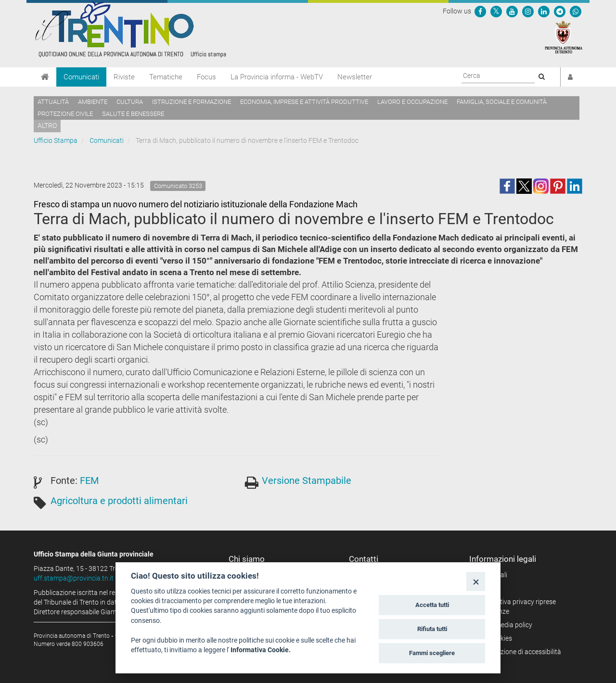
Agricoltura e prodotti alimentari (119, 501)
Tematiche (166, 77)
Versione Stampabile (307, 481)
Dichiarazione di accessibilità (519, 652)
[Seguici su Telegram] (560, 11)
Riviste (124, 77)
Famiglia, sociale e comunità (502, 102)
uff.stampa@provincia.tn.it (74, 578)
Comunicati (81, 77)
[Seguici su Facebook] (480, 11)
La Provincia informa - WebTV (277, 77)
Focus (206, 77)
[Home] (45, 77)
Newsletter (355, 77)
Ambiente (93, 102)
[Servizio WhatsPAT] (576, 11)
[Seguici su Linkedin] (544, 11)
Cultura (130, 102)
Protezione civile (65, 114)
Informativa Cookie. (261, 650)
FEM (89, 481)
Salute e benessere (133, 114)
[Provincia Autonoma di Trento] (564, 37)
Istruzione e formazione (192, 102)
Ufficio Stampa (56, 140)
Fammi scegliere (432, 653)
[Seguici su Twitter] (496, 11)
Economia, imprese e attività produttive (304, 102)
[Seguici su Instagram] (528, 11)
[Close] (476, 581)
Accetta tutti (432, 605)
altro (47, 126)
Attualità (53, 102)
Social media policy (504, 625)
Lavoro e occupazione (412, 102)
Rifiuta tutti (432, 629)
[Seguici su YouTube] (512, 11)
